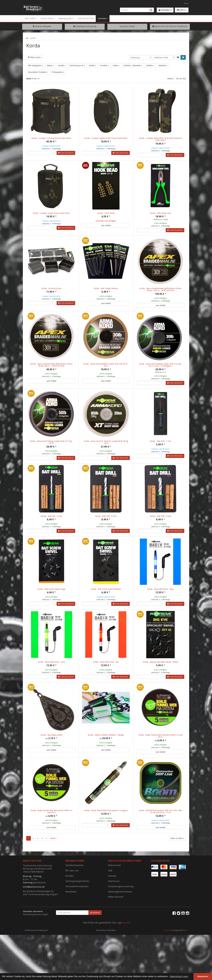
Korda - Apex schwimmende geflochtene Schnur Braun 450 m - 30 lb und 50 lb (51, 371)
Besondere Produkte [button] (38, 72)
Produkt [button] (104, 65)
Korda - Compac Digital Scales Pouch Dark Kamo (106, 138)
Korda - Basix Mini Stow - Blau (160, 604)
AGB (110, 897)
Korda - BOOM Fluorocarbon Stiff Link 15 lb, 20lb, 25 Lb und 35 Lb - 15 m (160, 835)
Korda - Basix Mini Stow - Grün (51, 680)
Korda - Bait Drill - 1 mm (160, 450)
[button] (178, 57)
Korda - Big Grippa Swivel (51, 756)
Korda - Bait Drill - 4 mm (51, 528)
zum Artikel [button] (106, 225)
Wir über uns (72, 897)
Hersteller (103, 18)
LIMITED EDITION (86, 18)
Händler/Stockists (74, 892)
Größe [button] (93, 65)
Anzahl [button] (62, 65)
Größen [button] (150, 65)
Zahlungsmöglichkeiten (77, 908)
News (186, 3)
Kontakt (69, 903)
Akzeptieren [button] (203, 976)
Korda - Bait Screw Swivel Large (51, 604)
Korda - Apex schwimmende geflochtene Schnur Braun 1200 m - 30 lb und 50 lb (160, 292)
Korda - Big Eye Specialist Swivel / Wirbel (160, 680)
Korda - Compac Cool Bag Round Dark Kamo (51, 138)
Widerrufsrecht (116, 924)
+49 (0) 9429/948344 (33, 899)
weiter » (54, 865)
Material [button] (163, 65)
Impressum (114, 908)
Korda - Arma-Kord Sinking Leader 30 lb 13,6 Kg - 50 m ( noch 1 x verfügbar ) (160, 371)
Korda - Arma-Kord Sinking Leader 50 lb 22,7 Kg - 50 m (51, 451)
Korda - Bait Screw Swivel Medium (106, 604)
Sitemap (112, 903)
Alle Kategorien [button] (36, 65)
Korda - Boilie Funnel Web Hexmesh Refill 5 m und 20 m (160, 757)
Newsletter (71, 918)
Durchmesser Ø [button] (77, 65)
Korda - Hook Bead (106, 213)
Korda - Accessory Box (51, 291)
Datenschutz (114, 892)
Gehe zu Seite (177, 865)
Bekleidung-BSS (66, 18)
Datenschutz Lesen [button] (179, 976)
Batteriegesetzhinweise (120, 918)
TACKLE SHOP (47, 18)
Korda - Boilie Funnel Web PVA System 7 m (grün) (106, 834)
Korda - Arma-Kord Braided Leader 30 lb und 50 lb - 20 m (106, 371)
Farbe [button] (116, 65)
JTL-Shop (168, 957)
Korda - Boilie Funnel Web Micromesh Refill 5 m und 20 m (51, 835)
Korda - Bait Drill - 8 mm (160, 528)
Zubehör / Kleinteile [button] (133, 65)
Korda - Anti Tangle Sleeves (106, 291)
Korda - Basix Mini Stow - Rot (106, 680)
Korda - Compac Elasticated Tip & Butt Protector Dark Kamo (160, 139)
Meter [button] (50, 65)
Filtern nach (35, 57)
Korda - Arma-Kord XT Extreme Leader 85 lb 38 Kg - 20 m (106, 451)
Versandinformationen (77, 913)
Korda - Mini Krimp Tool (160, 213)
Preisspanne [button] (58, 72)
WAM (185, 957)
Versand (126, 949)
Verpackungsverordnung (121, 913)
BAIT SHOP (31, 18)
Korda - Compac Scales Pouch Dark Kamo (51, 213)
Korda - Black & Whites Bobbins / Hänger (106, 756)
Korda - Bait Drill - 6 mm (106, 528)
